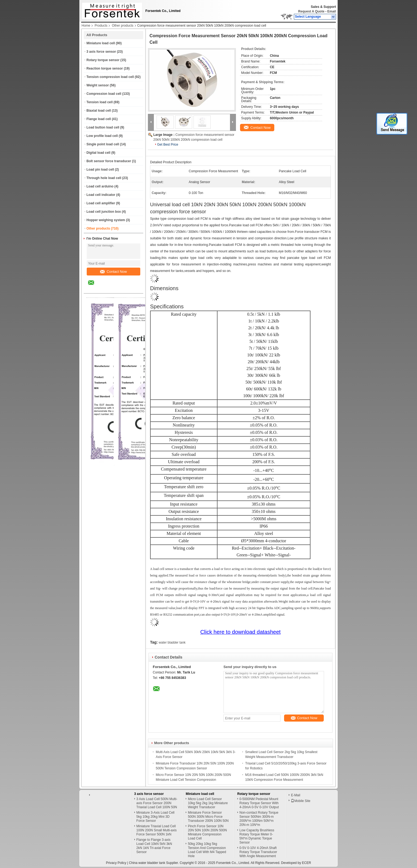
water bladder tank (172, 643)
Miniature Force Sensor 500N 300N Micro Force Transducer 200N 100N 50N (208, 817)
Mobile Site (301, 801)
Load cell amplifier (101, 203)
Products (101, 26)
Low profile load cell (102, 136)
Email (332, 11)
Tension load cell (99, 102)
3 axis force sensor (101, 52)
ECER (306, 863)
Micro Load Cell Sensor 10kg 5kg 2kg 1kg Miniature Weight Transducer (208, 803)
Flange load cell (99, 119)
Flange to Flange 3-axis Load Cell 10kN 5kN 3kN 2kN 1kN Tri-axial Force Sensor (154, 846)
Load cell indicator (101, 195)
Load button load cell (103, 127)
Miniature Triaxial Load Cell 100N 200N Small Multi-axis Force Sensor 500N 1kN (157, 830)
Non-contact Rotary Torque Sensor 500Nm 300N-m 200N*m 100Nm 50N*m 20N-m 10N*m (259, 819)
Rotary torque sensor (103, 60)
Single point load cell (103, 144)
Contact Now (113, 272)
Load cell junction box (104, 212)
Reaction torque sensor (105, 68)
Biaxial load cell (99, 111)
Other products (122, 26)
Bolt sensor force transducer (109, 161)
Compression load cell (104, 94)
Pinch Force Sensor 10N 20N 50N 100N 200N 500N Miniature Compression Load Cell (207, 832)
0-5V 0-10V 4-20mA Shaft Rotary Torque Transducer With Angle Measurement (258, 852)
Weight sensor (98, 85)
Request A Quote (311, 11)
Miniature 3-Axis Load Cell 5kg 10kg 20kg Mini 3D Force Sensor (155, 817)
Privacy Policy (116, 863)
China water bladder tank (147, 863)
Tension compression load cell (110, 77)
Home (86, 26)
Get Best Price (168, 145)
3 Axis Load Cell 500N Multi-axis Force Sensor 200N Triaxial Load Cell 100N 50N (157, 803)
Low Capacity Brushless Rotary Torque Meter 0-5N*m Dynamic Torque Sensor (257, 836)
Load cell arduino (100, 186)
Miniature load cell (101, 43)
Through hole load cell (104, 178)
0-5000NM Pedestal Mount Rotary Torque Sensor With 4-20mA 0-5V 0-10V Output (259, 803)
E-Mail (295, 795)
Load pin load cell (100, 170)
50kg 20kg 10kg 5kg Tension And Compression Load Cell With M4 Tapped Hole (207, 850)
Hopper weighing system (106, 220)
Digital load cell (98, 153)
